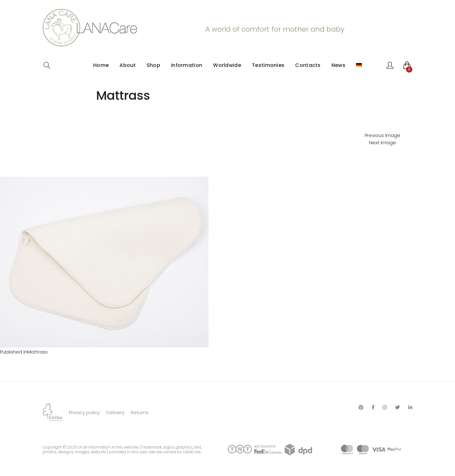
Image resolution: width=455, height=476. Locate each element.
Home (101, 65)
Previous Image (382, 135)
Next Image (382, 143)
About (128, 65)
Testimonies (268, 65)
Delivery (115, 412)
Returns (140, 412)
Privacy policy (84, 412)
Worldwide (227, 65)
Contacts (308, 65)
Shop (153, 65)
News (338, 65)
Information (187, 65)
